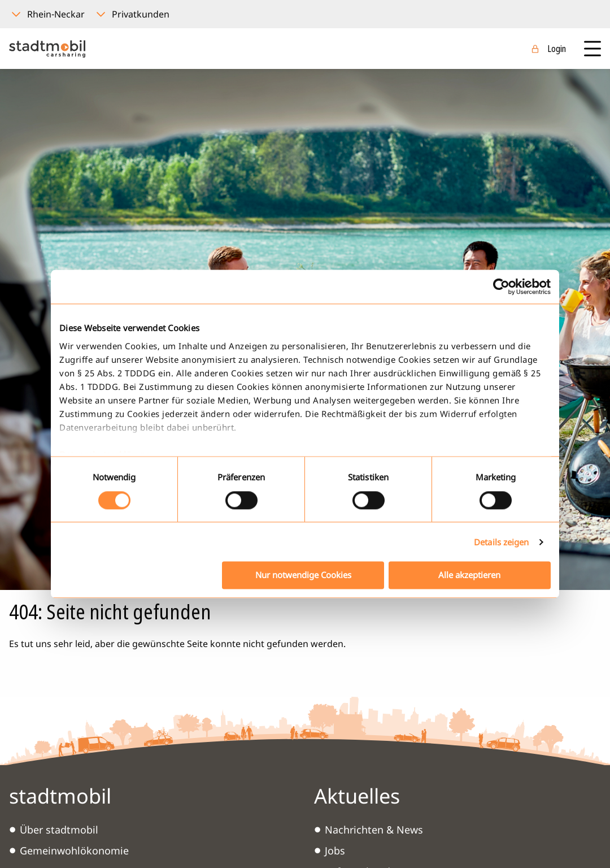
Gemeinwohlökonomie (74, 850)
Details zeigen (501, 542)
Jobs (335, 850)
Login (557, 49)
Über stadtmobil (59, 830)
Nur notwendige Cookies (303, 575)
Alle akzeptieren (469, 575)
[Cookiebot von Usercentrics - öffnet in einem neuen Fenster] (501, 287)
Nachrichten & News (374, 830)
